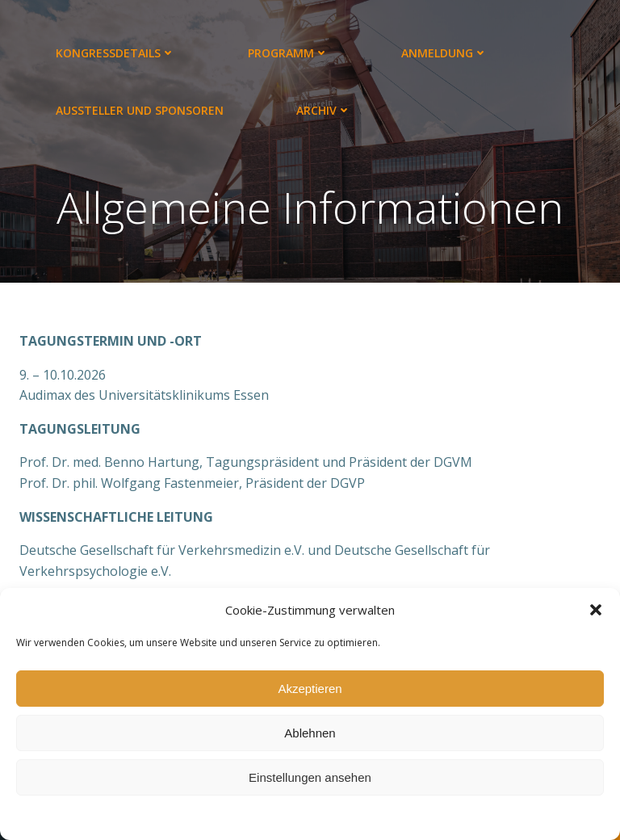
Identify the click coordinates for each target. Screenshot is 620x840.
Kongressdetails (115, 53)
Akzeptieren (310, 689)
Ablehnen (310, 733)
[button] (596, 610)
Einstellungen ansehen (310, 777)
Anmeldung (444, 53)
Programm (288, 53)
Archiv (324, 110)
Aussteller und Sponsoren (140, 110)
